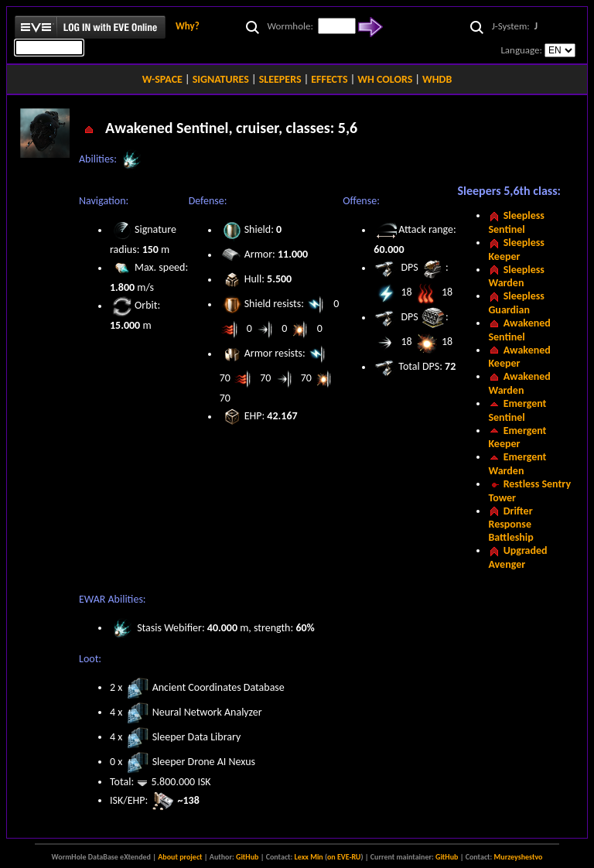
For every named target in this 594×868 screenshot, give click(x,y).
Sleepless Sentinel (516, 222)
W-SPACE (162, 79)
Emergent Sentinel (517, 410)
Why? (188, 26)
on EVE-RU (344, 857)
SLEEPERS (280, 79)
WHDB (437, 79)
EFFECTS (329, 79)
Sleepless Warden (516, 277)
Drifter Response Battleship (510, 525)
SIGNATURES (221, 79)
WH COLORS (385, 79)
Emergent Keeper (517, 437)
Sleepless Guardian (516, 303)
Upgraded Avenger (517, 557)
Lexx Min (309, 857)
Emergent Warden (517, 464)
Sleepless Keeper (516, 249)
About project (180, 857)
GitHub (247, 857)
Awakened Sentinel (519, 330)
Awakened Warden (519, 383)
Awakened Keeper (519, 357)
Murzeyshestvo (519, 857)
